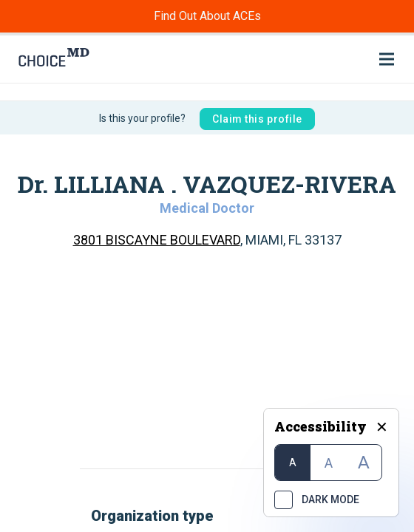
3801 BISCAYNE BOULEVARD (157, 240)
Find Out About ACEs (207, 16)
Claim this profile (257, 119)
